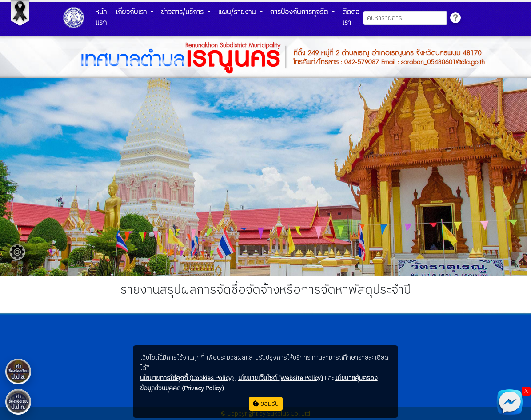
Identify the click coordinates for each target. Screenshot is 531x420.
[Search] (405, 18)
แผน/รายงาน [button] (238, 12)
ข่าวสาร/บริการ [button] (183, 12)
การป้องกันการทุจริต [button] (300, 12)
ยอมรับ (266, 404)
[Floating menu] (17, 252)
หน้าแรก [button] (101, 18)
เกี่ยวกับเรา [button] (132, 12)
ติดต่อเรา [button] (351, 18)
